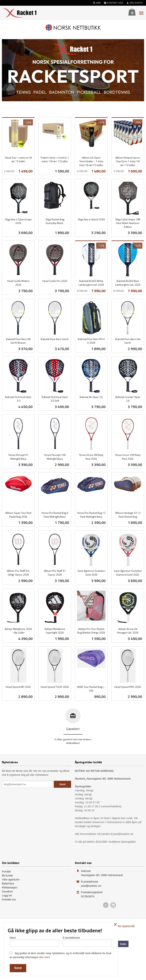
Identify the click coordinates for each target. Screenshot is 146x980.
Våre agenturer (11, 880)
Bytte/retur (8, 884)
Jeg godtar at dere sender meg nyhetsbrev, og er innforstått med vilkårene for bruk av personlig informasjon (61, 955)
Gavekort (7, 891)
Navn (34, 941)
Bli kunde (7, 876)
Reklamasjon (10, 887)
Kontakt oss (9, 899)
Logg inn (7, 895)
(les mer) (45, 957)
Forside (6, 872)
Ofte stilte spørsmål (121, 926)
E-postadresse (87, 941)
